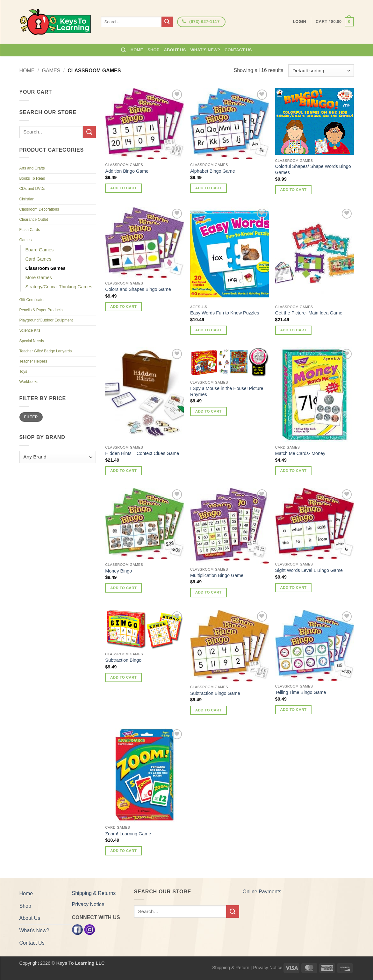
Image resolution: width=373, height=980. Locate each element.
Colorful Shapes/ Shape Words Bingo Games (313, 169)
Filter (31, 417)
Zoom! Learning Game (128, 834)
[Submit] (167, 22)
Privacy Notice (88, 904)
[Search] (123, 50)
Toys (23, 371)
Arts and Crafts (32, 168)
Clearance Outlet (34, 220)
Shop (153, 50)
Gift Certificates (32, 300)
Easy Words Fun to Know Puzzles (225, 313)
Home (137, 50)
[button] (335, 22)
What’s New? (205, 50)
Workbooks (29, 382)
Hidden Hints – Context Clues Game (142, 453)
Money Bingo (118, 571)
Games (51, 71)
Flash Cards (30, 230)
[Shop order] (321, 71)
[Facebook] (77, 929)
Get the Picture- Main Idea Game (309, 313)
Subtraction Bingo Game (215, 693)
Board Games (40, 250)
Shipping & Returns (94, 893)
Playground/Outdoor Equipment (46, 320)
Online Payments (262, 892)
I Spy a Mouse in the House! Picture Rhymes (227, 391)
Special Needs (32, 341)
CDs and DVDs (32, 189)
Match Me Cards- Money (300, 453)
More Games (39, 277)
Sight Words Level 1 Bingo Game (309, 570)
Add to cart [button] (123, 188)
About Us (175, 50)
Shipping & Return (231, 968)
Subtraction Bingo (123, 660)
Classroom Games (46, 268)
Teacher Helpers (33, 361)
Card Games (39, 259)
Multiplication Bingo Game (217, 575)
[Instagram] (90, 929)
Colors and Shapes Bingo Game (138, 289)
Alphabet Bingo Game (213, 171)
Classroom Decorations (39, 209)
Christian (27, 199)
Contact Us (238, 50)
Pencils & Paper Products (41, 310)
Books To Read (32, 178)
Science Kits (30, 330)
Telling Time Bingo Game (301, 692)
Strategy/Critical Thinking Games (59, 287)
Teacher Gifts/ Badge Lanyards (46, 351)
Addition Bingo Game (127, 171)
